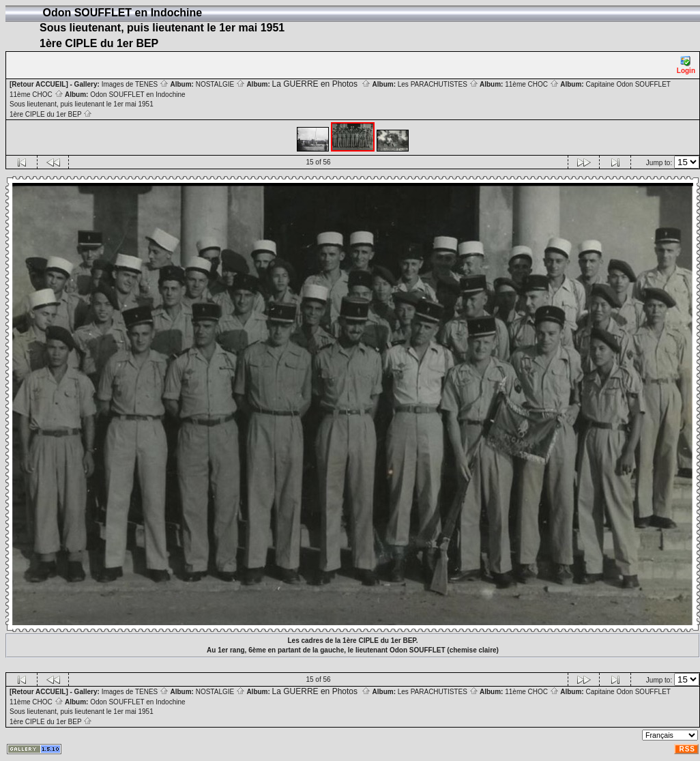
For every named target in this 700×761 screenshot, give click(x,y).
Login (686, 65)
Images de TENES (135, 84)
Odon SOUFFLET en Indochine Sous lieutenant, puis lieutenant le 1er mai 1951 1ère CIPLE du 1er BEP (98, 104)
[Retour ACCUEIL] (39, 84)
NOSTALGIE (220, 84)
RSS (687, 749)
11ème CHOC (532, 84)
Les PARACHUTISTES (438, 84)
